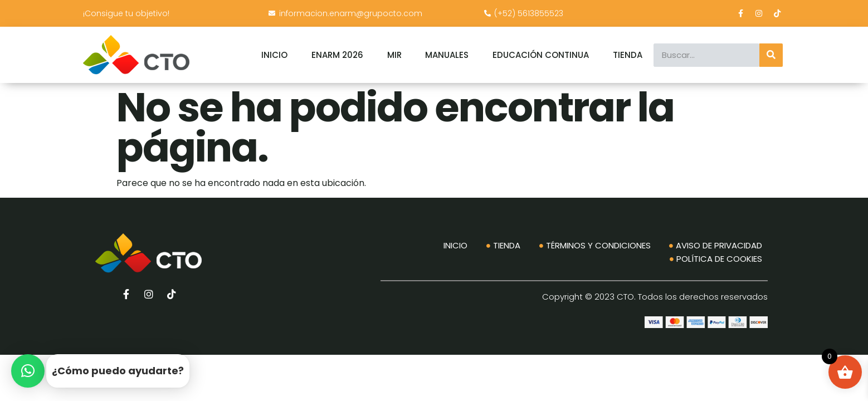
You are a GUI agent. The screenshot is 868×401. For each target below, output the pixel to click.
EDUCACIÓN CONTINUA (541, 55)
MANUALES (447, 55)
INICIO (274, 55)
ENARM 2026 (337, 55)
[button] (28, 371)
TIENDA (628, 55)
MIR (394, 55)
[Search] (771, 55)
